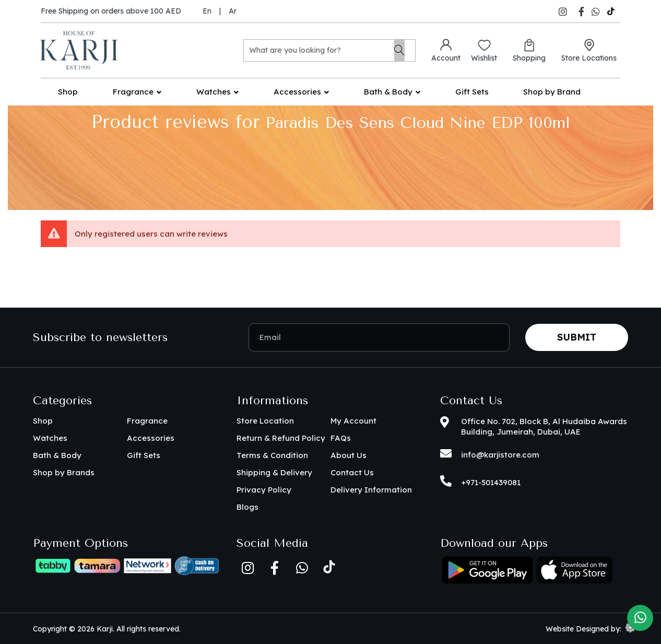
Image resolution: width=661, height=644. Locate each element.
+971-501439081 (491, 482)
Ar (233, 11)
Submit (577, 337)
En (207, 11)
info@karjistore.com (500, 455)
